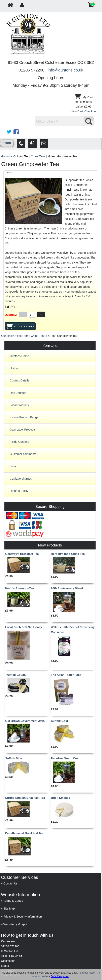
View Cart (77, 111)
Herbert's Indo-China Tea (68, 554)
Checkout (91, 111)
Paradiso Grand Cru (64, 758)
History (14, 368)
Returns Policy (19, 491)
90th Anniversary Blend (67, 588)
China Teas (38, 156)
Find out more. (87, 973)
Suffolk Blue (14, 758)
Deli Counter (18, 393)
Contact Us (11, 883)
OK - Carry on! (60, 976)
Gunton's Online (11, 156)
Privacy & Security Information (23, 917)
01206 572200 (10, 946)
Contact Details (19, 380)
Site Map (9, 909)
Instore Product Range (24, 417)
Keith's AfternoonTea (20, 588)
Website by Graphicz (17, 924)
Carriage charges (21, 479)
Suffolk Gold (59, 721)
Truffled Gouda (15, 675)
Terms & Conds (13, 901)
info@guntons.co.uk (65, 70)
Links (13, 466)
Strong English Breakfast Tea (25, 798)
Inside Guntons (19, 442)
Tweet (9, 173)
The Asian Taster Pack (66, 675)
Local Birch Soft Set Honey (24, 627)
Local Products (19, 405)
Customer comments (23, 454)
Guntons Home (19, 356)
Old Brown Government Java (25, 721)
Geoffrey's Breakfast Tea (22, 554)
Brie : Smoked (61, 798)
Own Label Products (23, 430)
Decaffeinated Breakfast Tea (24, 833)
